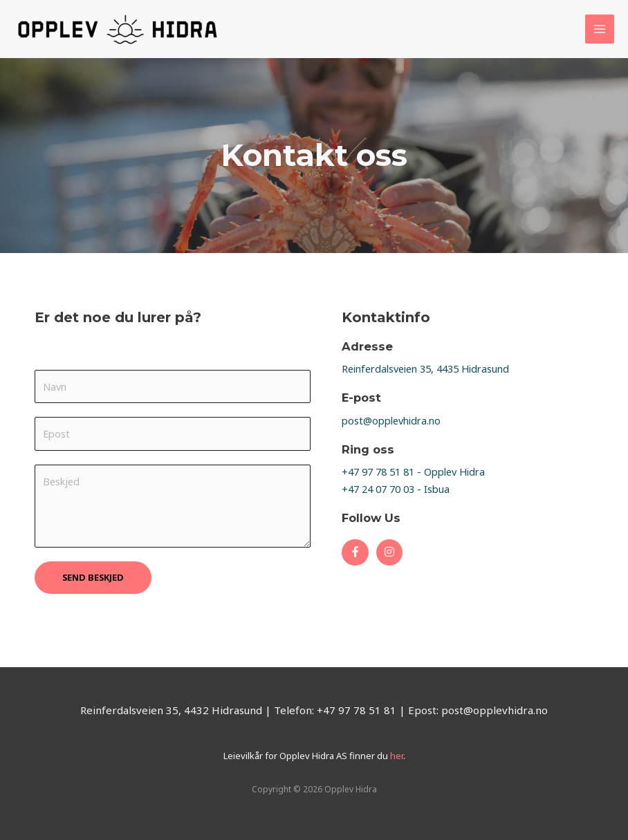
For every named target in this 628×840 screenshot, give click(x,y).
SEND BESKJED (93, 577)
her (396, 756)
